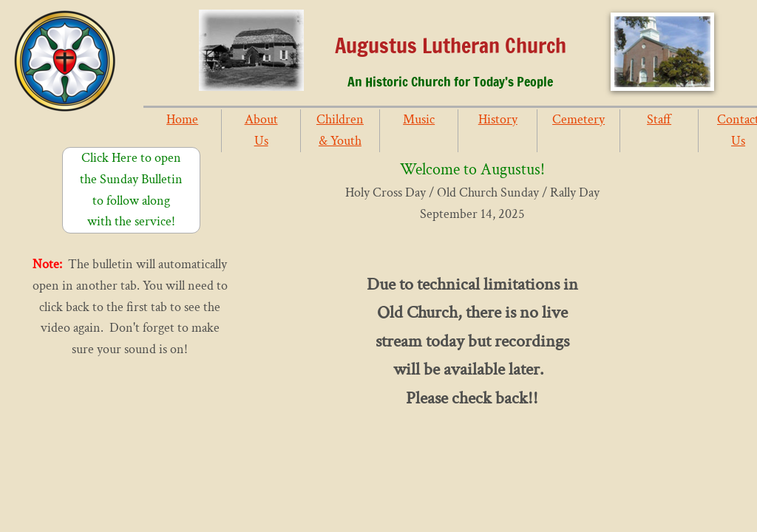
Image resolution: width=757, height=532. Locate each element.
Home (182, 119)
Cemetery (578, 119)
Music (419, 119)
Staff (659, 119)
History (498, 119)
